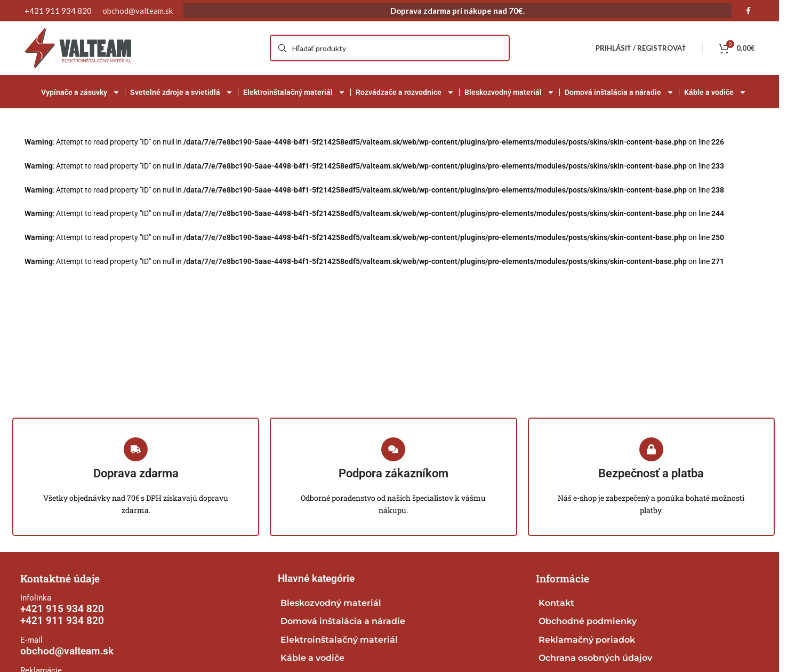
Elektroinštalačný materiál (294, 92)
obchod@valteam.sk (138, 11)
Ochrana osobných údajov (595, 658)
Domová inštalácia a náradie (619, 92)
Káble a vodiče (715, 92)
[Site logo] (78, 47)
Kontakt (556, 603)
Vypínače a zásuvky (81, 92)
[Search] (390, 49)
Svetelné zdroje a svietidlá (182, 92)
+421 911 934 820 (62, 621)
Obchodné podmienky (588, 622)
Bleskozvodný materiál (509, 92)
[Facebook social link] (749, 11)
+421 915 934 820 (62, 609)
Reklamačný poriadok (587, 640)
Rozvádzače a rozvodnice (405, 92)
